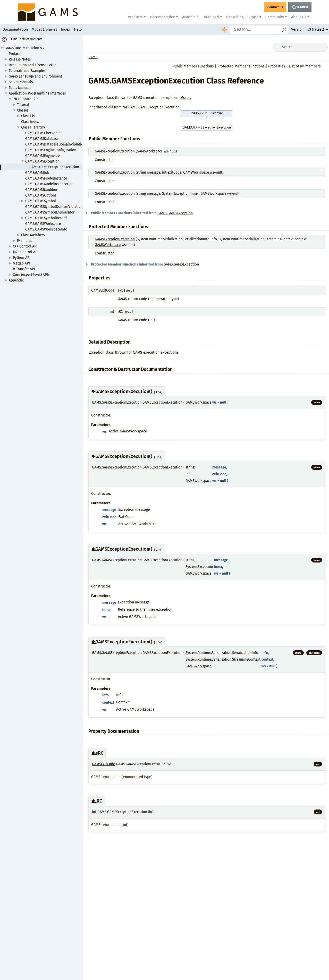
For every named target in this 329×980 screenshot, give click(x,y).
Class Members (33, 235)
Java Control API (26, 252)
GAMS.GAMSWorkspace (43, 224)
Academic (190, 17)
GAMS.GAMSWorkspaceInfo (46, 229)
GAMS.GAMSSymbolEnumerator (50, 212)
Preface (15, 54)
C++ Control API (25, 246)
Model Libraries (44, 29)
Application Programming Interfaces (37, 93)
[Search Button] (300, 7)
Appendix (16, 280)
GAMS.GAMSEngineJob (43, 156)
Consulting (235, 17)
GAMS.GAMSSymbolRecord (46, 218)
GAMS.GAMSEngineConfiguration (51, 150)
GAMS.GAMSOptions (41, 195)
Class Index (30, 122)
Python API (22, 258)
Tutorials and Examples (27, 71)
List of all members (305, 66)
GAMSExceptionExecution (115, 151)
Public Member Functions (193, 66)
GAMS (93, 57)
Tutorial (23, 105)
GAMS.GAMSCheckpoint (44, 133)
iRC (120, 312)
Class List (28, 116)
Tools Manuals (20, 88)
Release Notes (20, 59)
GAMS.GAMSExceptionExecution (54, 167)
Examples (24, 241)
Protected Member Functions (241, 66)
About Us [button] (299, 17)
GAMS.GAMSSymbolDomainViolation (54, 207)
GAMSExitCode (103, 290)
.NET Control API (26, 99)
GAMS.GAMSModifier (41, 190)
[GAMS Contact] (275, 7)
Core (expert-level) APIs (31, 275)
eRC (121, 290)
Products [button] (135, 17)
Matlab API (21, 263)
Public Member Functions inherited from (141, 213)
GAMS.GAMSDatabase (42, 139)
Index (66, 29)
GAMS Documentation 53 (24, 48)
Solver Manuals (21, 82)
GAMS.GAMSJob (37, 173)
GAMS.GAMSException (42, 161)
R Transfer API (24, 269)
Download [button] (211, 17)
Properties (277, 66)
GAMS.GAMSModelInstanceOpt (49, 184)
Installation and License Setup (33, 65)
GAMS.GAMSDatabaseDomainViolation (55, 144)
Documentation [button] (163, 17)
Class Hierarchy (33, 127)
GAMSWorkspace (150, 151)
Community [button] (275, 17)
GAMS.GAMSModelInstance (46, 178)
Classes (23, 110)
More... (186, 98)
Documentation (15, 29)
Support (254, 17)
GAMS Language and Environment (35, 76)
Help (78, 29)
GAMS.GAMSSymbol (41, 201)
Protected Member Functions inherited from (144, 264)
